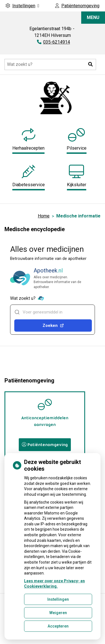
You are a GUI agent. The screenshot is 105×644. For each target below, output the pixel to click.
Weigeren (58, 613)
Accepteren (58, 626)
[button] (90, 64)
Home (44, 216)
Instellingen (58, 599)
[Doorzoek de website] (50, 64)
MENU (93, 17)
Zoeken (53, 325)
